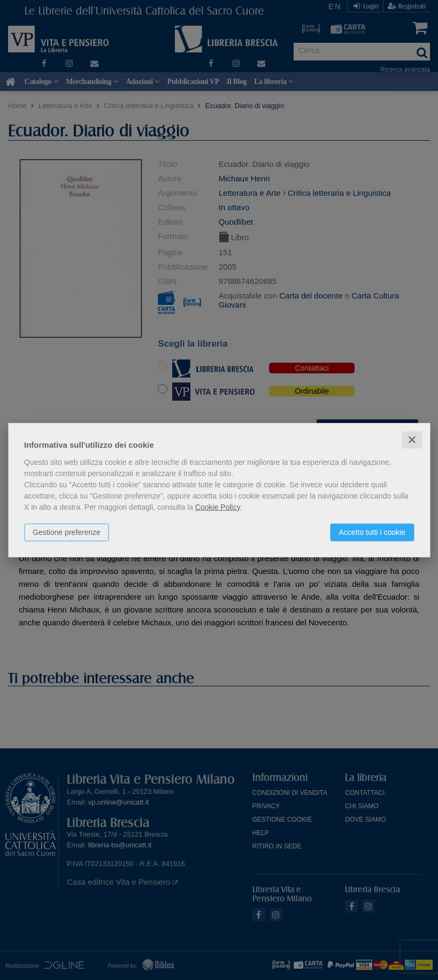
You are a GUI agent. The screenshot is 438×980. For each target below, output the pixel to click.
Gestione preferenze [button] (67, 532)
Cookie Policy (218, 507)
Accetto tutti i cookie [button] (372, 532)
